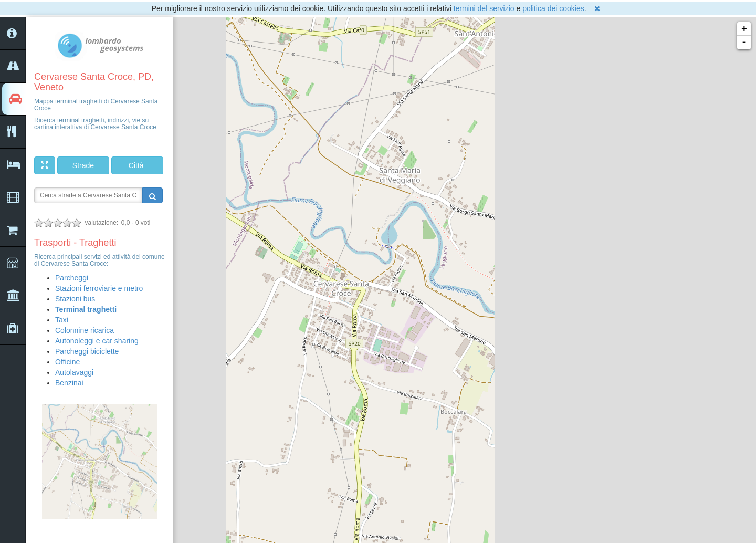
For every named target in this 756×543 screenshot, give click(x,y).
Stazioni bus (75, 299)
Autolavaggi (74, 372)
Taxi (62, 320)
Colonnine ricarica (85, 330)
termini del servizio (484, 8)
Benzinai (69, 383)
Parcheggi (72, 278)
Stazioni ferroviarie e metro (99, 288)
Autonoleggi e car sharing (97, 341)
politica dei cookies (553, 8)
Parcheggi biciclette (87, 351)
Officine (67, 362)
